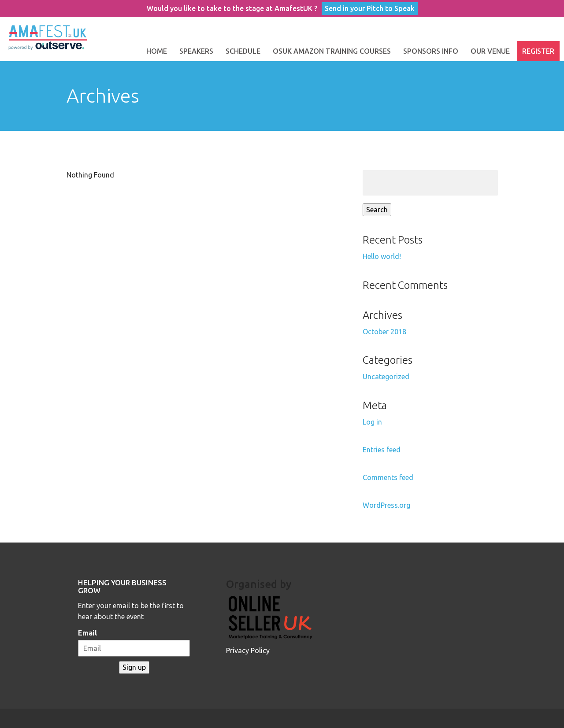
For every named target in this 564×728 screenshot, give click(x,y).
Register (538, 51)
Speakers (196, 51)
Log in (372, 422)
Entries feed (382, 450)
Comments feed (388, 477)
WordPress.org (386, 505)
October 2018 (384, 332)
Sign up (134, 667)
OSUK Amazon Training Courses (332, 51)
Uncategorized (386, 377)
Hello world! (382, 256)
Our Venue (490, 51)
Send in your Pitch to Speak (370, 8)
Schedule (243, 51)
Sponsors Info (431, 51)
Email (87, 633)
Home (157, 51)
